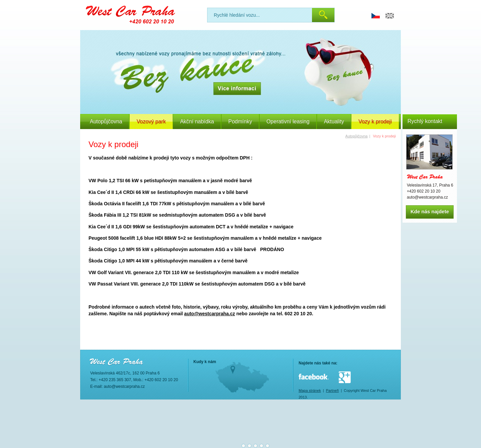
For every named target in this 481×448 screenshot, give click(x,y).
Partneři (333, 390)
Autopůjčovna (106, 122)
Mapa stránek (310, 390)
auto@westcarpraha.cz (209, 314)
